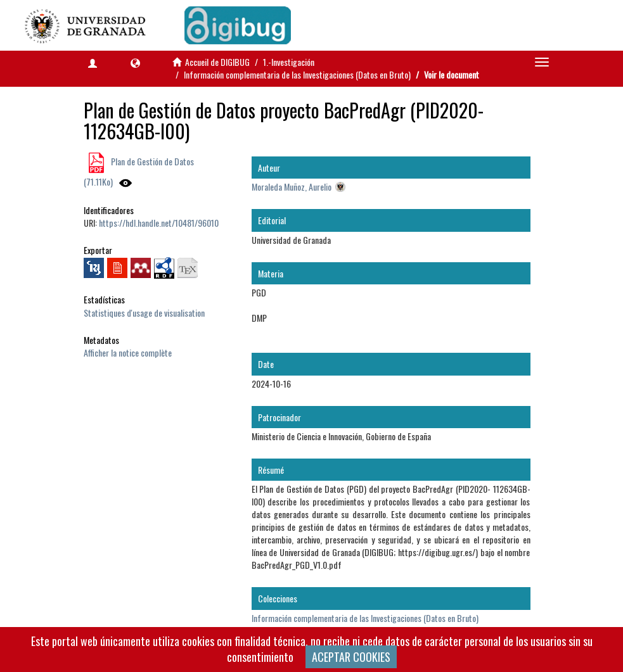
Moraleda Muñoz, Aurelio (292, 187)
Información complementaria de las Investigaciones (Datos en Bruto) (297, 74)
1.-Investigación (289, 62)
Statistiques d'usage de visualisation (144, 313)
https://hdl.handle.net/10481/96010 (159, 223)
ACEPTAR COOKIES (351, 657)
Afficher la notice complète (128, 352)
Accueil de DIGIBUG (217, 62)
